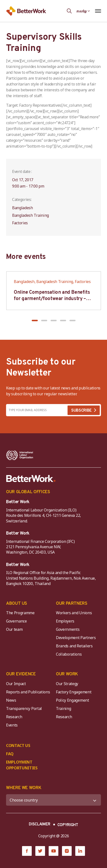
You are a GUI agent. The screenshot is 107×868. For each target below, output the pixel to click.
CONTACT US (18, 745)
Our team (14, 629)
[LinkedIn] (80, 851)
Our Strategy (67, 684)
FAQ (10, 754)
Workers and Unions (74, 613)
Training (63, 708)
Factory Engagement (74, 692)
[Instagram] (67, 851)
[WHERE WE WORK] (53, 800)
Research (14, 717)
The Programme (20, 613)
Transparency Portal (24, 708)
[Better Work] (31, 479)
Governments (68, 629)
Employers (65, 621)
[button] (35, 321)
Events (12, 725)
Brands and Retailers (74, 646)
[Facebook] (27, 851)
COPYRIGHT (68, 825)
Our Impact (16, 684)
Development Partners (76, 638)
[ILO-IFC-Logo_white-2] (20, 455)
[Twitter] (40, 851)
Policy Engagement (73, 700)
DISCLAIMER (40, 824)
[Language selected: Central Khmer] (83, 11)
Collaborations (69, 654)
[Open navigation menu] (98, 11)
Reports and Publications (28, 692)
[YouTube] (53, 851)
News (11, 700)
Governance (16, 621)
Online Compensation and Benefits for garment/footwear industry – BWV (52, 299)
